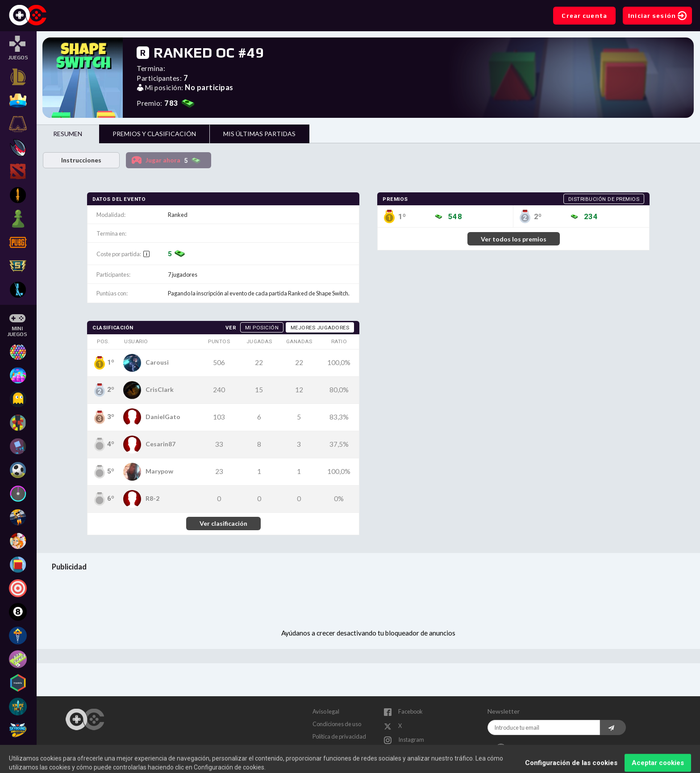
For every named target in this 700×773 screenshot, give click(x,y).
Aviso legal (326, 711)
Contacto (324, 748)
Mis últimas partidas (259, 134)
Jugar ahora (176, 161)
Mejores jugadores (320, 328)
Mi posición (262, 328)
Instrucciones (81, 160)
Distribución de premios (604, 199)
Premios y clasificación (154, 134)
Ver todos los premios (514, 239)
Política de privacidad (339, 736)
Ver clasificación (223, 523)
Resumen (68, 134)
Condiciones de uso (337, 724)
